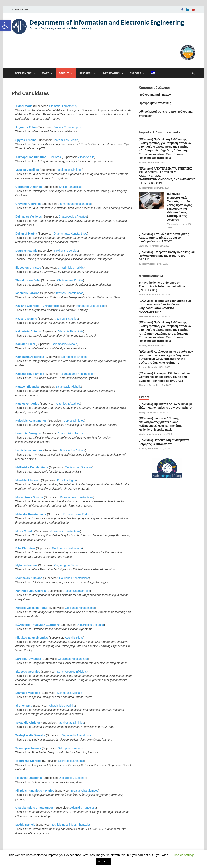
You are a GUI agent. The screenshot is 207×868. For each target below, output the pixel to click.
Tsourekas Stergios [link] (28, 761)
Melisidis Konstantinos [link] (31, 514)
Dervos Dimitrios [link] (74, 421)
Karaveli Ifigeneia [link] (27, 387)
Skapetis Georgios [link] (28, 672)
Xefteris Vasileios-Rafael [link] (32, 608)
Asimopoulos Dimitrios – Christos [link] (38, 157)
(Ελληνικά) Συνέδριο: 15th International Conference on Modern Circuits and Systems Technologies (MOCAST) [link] (165, 377)
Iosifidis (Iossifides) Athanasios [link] (71, 825)
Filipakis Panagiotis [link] (29, 778)
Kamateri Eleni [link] (25, 344)
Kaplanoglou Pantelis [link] (30, 374)
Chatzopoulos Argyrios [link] (73, 216)
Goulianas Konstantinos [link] (65, 531)
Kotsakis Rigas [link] (66, 480)
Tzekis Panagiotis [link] (70, 187)
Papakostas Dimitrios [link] (69, 170)
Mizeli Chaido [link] (24, 531)
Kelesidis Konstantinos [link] (31, 421)
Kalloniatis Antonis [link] (28, 331)
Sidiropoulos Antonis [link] (74, 357)
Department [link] (23, 73)
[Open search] (193, 73)
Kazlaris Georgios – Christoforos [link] (37, 306)
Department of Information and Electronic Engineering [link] (107, 22)
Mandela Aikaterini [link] (28, 480)
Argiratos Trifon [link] (26, 127)
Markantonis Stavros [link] (29, 497)
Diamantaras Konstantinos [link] (74, 204)
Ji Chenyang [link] (24, 706)
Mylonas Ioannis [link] (26, 565)
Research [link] (86, 73)
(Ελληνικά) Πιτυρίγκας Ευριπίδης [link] (37, 625)
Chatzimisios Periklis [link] (65, 140)
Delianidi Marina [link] (26, 234)
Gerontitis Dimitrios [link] (29, 187)
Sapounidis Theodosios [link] (77, 735)
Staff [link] (45, 73)
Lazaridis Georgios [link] (28, 433)
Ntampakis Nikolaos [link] (29, 578)
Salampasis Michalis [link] (65, 344)
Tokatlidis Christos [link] (28, 723)
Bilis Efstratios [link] (25, 548)
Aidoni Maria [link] (24, 106)
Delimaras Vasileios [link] (29, 216)
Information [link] (111, 73)
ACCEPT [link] (104, 861)
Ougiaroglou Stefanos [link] (79, 467)
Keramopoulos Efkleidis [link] (91, 306)
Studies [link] (64, 73)
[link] (5, 26)
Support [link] (136, 73)
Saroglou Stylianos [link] (28, 659)
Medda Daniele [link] (25, 825)
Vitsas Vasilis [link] (86, 157)
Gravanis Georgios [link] (28, 204)
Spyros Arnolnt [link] (26, 140)
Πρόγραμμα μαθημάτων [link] (155, 95)
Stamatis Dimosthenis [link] (63, 106)
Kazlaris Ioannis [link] (26, 319)
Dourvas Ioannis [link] (26, 251)
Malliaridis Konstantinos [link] (32, 467)
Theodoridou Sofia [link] (28, 280)
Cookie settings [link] (184, 855)
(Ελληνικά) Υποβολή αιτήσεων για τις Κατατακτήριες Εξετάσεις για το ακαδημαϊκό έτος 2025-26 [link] (164, 238)
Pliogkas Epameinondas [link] (32, 638)
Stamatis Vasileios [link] (28, 693)
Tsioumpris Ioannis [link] (28, 748)
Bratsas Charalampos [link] (67, 127)
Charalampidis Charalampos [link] (34, 808)
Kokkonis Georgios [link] (66, 251)
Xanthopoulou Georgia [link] (31, 591)
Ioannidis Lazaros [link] (27, 293)
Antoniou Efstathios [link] (66, 319)
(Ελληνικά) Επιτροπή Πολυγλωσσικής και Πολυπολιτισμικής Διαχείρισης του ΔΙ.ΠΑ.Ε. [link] (167, 256)
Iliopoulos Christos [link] (28, 268)
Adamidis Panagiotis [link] (70, 331)
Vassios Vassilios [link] (27, 170)
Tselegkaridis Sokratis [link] (30, 735)
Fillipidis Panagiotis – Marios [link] (35, 791)
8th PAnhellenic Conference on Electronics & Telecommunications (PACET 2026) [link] (162, 286)
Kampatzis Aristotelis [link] (30, 357)
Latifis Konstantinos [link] (29, 450)
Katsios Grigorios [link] (27, 404)
